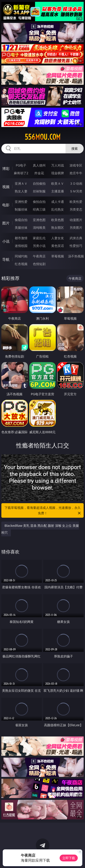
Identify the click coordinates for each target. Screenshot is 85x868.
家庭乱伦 (39, 238)
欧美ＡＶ (58, 183)
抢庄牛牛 (76, 173)
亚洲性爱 (21, 202)
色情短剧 (39, 264)
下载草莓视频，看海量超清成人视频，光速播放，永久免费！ (43, 511)
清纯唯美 (39, 228)
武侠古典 (76, 238)
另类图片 (76, 228)
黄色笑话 (58, 246)
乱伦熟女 (58, 209)
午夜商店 (39, 256)
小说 (6, 241)
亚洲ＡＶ (21, 183)
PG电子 (21, 165)
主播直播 (58, 191)
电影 (6, 205)
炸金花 (39, 173)
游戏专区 (76, 165)
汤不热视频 (76, 256)
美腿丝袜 (21, 228)
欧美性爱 (76, 202)
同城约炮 (21, 256)
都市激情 (21, 238)
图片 (6, 223)
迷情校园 (21, 246)
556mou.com (43, 137)
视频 (6, 187)
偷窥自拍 (21, 220)
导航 (6, 259)
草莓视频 (58, 256)
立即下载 (69, 858)
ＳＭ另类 (76, 191)
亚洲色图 (39, 220)
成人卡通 (58, 202)
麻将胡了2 (21, 173)
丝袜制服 (39, 191)
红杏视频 (21, 264)
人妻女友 (58, 238)
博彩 (6, 169)
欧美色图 (58, 220)
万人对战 (58, 165)
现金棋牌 (58, 173)
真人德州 (39, 165)
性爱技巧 (76, 246)
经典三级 (39, 209)
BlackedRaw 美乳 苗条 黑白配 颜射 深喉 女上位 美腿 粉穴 (40, 529)
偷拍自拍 (39, 202)
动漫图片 (76, 220)
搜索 (75, 148)
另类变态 (76, 209)
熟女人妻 (21, 191)
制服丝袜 (21, 209)
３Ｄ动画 (76, 183)
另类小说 (39, 246)
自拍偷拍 (39, 183)
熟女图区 (58, 228)
